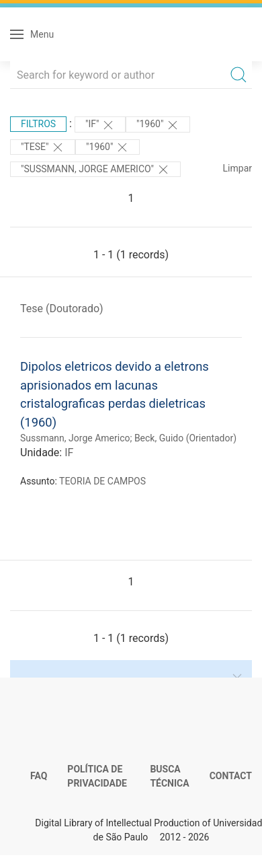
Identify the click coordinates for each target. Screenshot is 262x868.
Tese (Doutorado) (62, 309)
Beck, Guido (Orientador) (185, 438)
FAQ (39, 776)
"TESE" (43, 147)
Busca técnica (169, 776)
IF (69, 453)
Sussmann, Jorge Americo (75, 438)
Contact (231, 776)
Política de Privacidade (97, 776)
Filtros (38, 124)
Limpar (237, 168)
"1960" (158, 125)
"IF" (100, 125)
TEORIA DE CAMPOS (102, 481)
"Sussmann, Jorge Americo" (95, 170)
